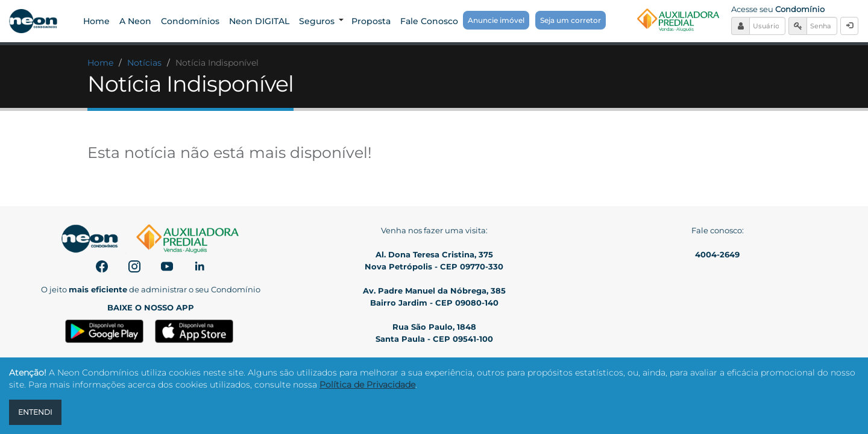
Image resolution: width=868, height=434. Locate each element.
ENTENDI (35, 412)
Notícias (144, 63)
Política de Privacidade (367, 385)
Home (100, 63)
